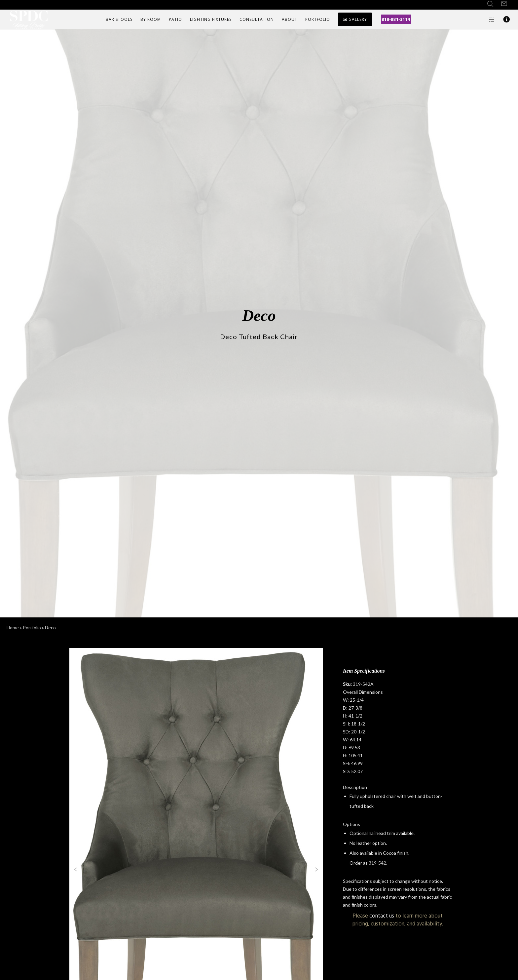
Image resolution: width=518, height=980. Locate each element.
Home (13, 627)
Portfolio (32, 627)
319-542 (377, 863)
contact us (382, 916)
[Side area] (487, 20)
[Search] (490, 4)
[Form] (504, 4)
